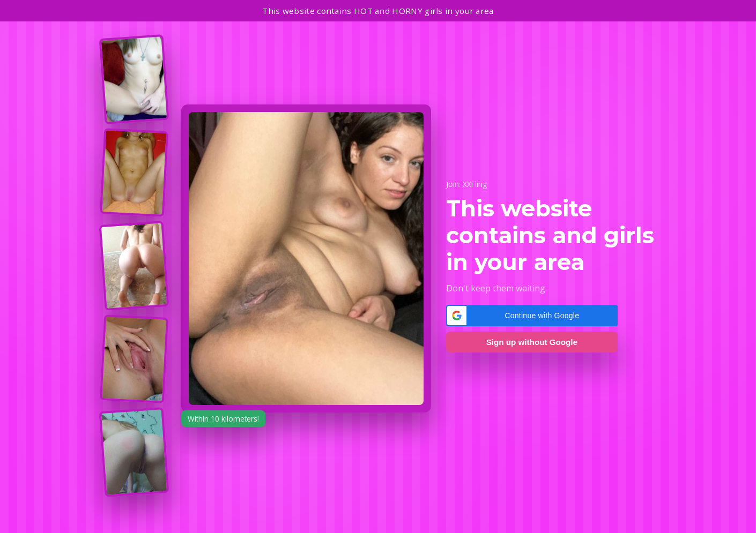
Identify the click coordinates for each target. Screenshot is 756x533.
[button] (532, 316)
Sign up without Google (532, 342)
